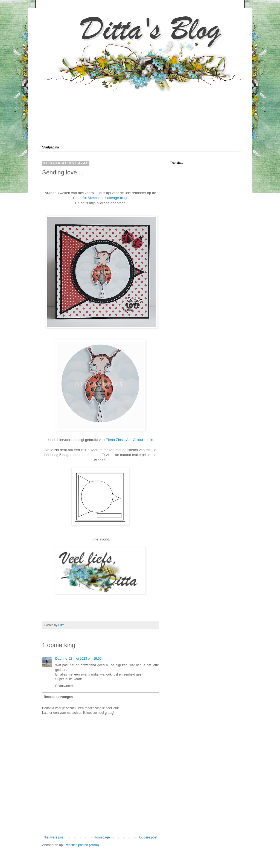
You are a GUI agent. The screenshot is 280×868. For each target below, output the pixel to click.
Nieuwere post (54, 837)
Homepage (102, 837)
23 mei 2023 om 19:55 (85, 659)
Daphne (61, 659)
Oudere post (148, 837)
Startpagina (50, 147)
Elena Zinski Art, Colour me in (129, 440)
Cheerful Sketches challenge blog (100, 198)
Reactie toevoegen (58, 697)
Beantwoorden (66, 686)
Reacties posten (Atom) (82, 845)
